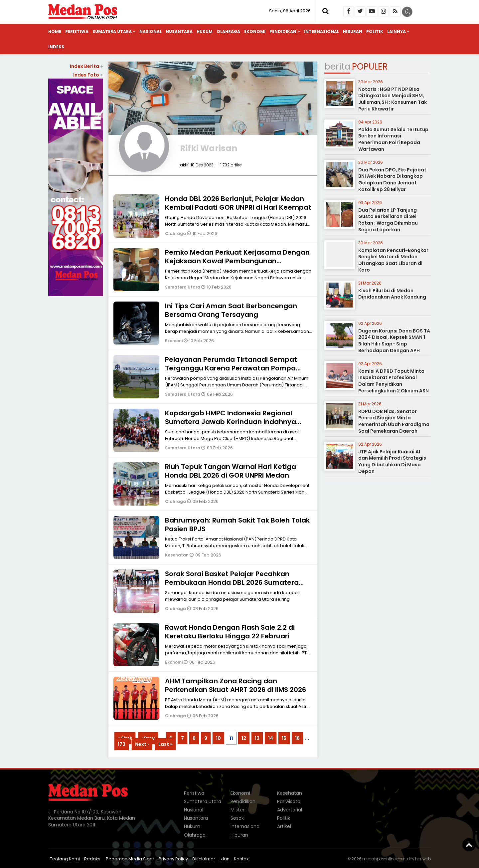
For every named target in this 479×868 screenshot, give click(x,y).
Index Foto (88, 75)
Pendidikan (283, 31)
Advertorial (290, 810)
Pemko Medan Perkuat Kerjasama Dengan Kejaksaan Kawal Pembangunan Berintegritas (237, 261)
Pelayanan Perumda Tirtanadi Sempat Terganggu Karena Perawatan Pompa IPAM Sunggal (231, 368)
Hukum (205, 31)
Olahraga (228, 31)
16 (297, 738)
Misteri (238, 810)
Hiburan (353, 31)
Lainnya (397, 31)
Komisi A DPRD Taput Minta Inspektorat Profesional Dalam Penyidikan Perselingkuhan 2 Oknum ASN (394, 381)
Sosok (237, 818)
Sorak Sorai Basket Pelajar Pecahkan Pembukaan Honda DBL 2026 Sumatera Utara (232, 582)
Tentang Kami (65, 859)
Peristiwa (77, 31)
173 (122, 744)
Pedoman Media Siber (130, 859)
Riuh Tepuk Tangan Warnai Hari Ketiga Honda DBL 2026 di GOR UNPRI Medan (231, 471)
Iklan (225, 859)
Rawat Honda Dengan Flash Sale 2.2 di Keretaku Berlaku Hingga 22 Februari (230, 632)
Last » (165, 744)
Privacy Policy (173, 859)
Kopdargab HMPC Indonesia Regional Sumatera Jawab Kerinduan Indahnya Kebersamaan (231, 422)
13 (257, 738)
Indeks (56, 47)
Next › (142, 744)
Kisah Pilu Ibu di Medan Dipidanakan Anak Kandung (392, 294)
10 (218, 738)
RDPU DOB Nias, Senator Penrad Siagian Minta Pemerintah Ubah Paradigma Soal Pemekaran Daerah (394, 421)
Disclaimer (204, 859)
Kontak (241, 859)
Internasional (321, 31)
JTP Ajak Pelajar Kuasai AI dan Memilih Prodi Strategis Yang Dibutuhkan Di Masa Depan (392, 461)
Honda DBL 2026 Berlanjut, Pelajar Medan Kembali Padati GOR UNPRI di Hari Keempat (238, 203)
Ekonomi (255, 31)
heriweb (423, 859)
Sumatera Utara (112, 31)
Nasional (151, 31)
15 (284, 738)
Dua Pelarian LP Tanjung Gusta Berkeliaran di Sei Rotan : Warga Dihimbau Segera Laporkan (388, 220)
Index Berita (86, 66)
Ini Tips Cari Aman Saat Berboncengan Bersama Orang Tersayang (231, 310)
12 (244, 738)
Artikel (284, 826)
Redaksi (93, 859)
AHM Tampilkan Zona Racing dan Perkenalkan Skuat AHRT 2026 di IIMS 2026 (236, 685)
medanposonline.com (384, 859)
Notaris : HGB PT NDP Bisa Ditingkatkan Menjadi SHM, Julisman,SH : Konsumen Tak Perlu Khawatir (393, 99)
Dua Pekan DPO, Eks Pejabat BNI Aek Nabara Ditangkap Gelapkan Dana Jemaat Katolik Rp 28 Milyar (392, 180)
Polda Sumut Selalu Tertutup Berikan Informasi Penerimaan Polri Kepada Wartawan (393, 139)
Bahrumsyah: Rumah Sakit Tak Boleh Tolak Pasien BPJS (237, 525)
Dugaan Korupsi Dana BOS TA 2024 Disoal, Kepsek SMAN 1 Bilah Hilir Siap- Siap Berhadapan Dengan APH (394, 341)
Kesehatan (177, 555)
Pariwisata (289, 801)
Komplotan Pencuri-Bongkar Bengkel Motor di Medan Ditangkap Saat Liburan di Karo (393, 260)
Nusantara (179, 31)
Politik (375, 31)
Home (55, 31)
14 (271, 738)
